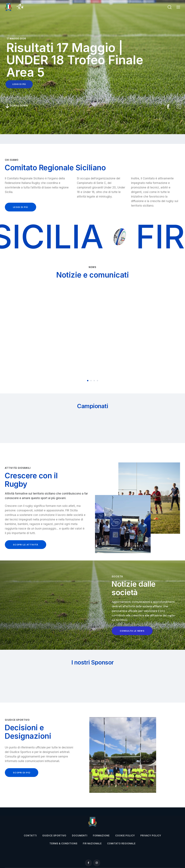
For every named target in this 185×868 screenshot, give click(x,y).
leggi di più (19, 84)
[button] (178, 7)
